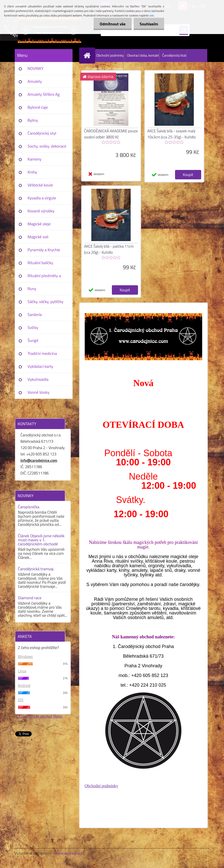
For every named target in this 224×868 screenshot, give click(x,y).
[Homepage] (88, 55)
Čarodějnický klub (174, 55)
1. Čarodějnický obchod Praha (39, 716)
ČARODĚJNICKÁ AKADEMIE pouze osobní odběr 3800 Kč (111, 134)
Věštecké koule (40, 185)
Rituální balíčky (40, 263)
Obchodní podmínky (110, 55)
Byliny (33, 120)
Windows (25, 657)
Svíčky (33, 327)
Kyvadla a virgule (42, 198)
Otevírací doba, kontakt (143, 55)
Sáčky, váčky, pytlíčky (46, 302)
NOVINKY (36, 68)
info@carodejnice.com (39, 460)
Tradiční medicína (42, 353)
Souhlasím (149, 24)
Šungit (33, 340)
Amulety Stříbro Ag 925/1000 (44, 96)
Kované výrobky (41, 211)
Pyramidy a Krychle (44, 250)
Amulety (35, 81)
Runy (32, 289)
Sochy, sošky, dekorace (47, 146)
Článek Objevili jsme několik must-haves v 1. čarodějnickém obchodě (41, 540)
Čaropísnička (29, 507)
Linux (22, 671)
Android (24, 685)
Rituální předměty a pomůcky (44, 277)
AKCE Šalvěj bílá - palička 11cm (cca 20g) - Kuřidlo (109, 249)
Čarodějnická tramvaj (36, 569)
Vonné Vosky (39, 392)
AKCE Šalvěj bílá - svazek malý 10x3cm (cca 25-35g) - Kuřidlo (172, 134)
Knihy (32, 172)
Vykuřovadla (38, 379)
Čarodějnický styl (42, 133)
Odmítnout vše (112, 24)
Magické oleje (39, 224)
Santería (35, 314)
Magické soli (38, 237)
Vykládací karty (40, 366)
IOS (21, 700)
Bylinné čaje (38, 107)
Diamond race (30, 598)
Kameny (35, 159)
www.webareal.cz (69, 853)
